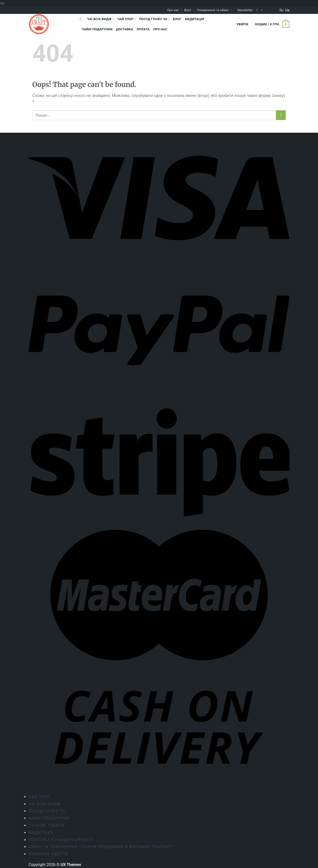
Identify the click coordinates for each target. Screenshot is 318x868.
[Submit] (281, 115)
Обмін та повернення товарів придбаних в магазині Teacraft (100, 847)
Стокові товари (46, 825)
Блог (188, 10)
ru (281, 10)
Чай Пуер (126, 19)
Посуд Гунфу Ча (154, 19)
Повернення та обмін (213, 10)
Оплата (143, 29)
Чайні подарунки (97, 29)
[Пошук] (82, 19)
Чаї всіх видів (100, 19)
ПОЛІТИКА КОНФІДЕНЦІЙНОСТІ (61, 840)
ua (287, 10)
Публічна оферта (48, 854)
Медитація (196, 19)
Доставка (125, 29)
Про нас (173, 10)
